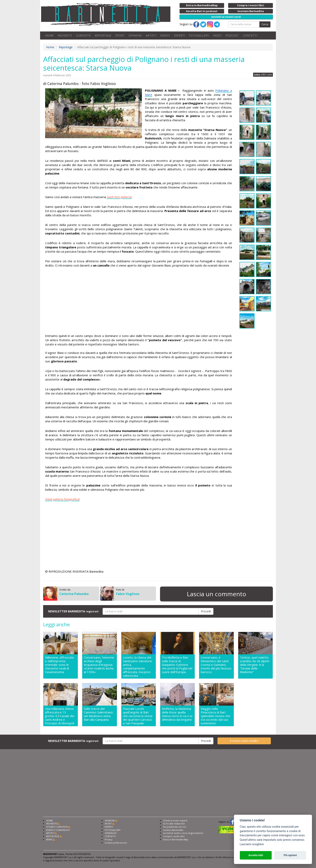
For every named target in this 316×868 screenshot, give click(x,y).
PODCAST (232, 35)
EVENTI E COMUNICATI (58, 830)
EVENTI (165, 35)
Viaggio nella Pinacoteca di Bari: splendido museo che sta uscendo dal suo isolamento (215, 716)
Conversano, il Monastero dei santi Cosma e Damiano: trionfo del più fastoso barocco (216, 665)
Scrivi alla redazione (174, 824)
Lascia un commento (216, 594)
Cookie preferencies (116, 843)
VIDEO (217, 35)
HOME (49, 35)
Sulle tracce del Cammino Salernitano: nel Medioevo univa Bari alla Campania (99, 714)
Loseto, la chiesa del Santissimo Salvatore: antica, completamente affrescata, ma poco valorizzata (138, 666)
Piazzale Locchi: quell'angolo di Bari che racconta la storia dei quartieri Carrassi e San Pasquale (138, 716)
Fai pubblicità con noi (175, 827)
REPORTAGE (103, 35)
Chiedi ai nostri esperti (175, 820)
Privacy (109, 839)
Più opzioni (290, 855)
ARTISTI (151, 35)
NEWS (49, 839)
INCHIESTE (65, 35)
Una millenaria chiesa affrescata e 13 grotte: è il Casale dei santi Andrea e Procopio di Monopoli (60, 716)
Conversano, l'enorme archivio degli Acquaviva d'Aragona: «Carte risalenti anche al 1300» (99, 665)
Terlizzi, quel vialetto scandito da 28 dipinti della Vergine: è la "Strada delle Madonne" (255, 665)
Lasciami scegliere (252, 844)
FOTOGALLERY (199, 35)
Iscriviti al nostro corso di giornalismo (183, 833)
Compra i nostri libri (174, 836)
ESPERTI (179, 35)
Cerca (265, 24)
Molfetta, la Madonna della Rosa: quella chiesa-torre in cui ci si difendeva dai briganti (177, 714)
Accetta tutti (256, 855)
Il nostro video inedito (244, 741)
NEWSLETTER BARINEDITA (73, 611)
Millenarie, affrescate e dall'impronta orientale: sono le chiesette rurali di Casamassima (59, 665)
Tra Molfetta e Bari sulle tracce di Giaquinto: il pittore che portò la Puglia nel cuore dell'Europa (177, 665)
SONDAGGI (111, 833)
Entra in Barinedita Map (176, 839)
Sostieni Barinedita (173, 830)
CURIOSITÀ (83, 35)
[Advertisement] (139, 301)
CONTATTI (250, 35)
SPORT (120, 35)
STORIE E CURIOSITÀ (57, 827)
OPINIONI (135, 35)
